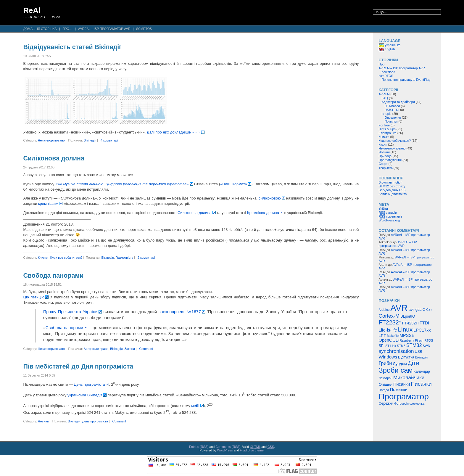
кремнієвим (48, 204)
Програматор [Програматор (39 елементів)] (404, 397)
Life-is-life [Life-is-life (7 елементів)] (388, 330)
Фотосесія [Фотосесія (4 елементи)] (401, 403)
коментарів (391, 217)
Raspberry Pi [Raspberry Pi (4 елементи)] (409, 340)
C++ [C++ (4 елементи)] (429, 310)
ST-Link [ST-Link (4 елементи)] (391, 346)
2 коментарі (146, 258)
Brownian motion (391, 182)
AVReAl (384, 94)
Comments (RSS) (228, 447)
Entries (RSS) (199, 447)
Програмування (390, 160)
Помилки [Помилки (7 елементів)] (399, 390)
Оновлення (393, 118)
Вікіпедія (90, 140)
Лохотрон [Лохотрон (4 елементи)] (386, 378)
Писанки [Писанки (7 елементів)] (402, 384)
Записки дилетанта (393, 194)
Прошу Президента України (70, 312)
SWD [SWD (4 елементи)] (427, 346)
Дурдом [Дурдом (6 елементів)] (400, 364)
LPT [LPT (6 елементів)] (382, 336)
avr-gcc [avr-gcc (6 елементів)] (415, 309)
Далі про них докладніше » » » (174, 132)
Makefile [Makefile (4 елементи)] (393, 336)
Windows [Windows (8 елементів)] (388, 357)
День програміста (90, 384)
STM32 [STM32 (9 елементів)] (414, 345)
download (389, 72)
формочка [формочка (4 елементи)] (417, 403)
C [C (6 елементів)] (424, 309)
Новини (43, 421)
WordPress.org (389, 220)
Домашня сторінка (40, 29)
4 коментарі (109, 140)
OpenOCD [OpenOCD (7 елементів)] (389, 340)
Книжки (43, 258)
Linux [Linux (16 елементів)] (405, 329)
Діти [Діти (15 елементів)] (414, 363)
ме (195, 406)
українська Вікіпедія (85, 395)
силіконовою (270, 198)
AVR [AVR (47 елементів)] (399, 308)
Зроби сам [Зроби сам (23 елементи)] (396, 370)
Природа (385, 156)
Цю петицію (34, 297)
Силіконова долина (54, 158)
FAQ (385, 98)
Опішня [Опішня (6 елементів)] (386, 384)
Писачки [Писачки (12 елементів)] (421, 384)
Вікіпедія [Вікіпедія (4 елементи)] (421, 357)
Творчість (386, 168)
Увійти (383, 209)
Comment (146, 349)
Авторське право (96, 349)
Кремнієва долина (263, 213)
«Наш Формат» (234, 184)
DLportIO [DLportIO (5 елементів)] (408, 316)
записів (388, 213)
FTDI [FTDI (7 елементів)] (424, 323)
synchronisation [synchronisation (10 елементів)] (396, 351)
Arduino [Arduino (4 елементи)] (384, 310)
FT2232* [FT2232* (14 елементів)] (390, 322)
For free (384, 125)
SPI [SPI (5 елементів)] (382, 346)
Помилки (391, 121)
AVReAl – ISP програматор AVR (104, 29)
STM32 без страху (392, 186)
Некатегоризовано (51, 140)
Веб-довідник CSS (392, 190)
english (387, 49)
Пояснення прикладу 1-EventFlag (406, 80)
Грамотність (124, 258)
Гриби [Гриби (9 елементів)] (385, 363)
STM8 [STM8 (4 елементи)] (401, 346)
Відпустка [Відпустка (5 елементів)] (406, 357)
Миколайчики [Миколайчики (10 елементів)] (409, 377)
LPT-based (392, 106)
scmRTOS (144, 29)
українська (390, 45)
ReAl (32, 10)
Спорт (383, 164)
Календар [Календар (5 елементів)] (422, 372)
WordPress (225, 450)
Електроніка (388, 133)
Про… (67, 29)
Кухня (383, 144)
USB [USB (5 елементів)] (419, 352)
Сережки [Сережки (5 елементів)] (386, 403)
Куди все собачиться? (66, 258)
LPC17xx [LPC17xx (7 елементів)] (422, 330)
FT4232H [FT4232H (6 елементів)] (410, 323)
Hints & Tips (387, 129)
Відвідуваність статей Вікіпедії (72, 47)
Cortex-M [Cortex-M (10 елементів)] (389, 316)
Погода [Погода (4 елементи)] (384, 390)
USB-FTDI (392, 110)
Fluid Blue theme (252, 450)
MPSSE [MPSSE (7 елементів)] (407, 335)
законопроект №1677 (180, 312)
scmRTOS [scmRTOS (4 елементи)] (426, 340)
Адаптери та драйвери (398, 102)
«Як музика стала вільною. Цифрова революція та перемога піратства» (122, 184)
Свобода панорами (53, 276)
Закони (130, 349)
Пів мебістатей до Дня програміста (78, 366)
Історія (387, 114)
